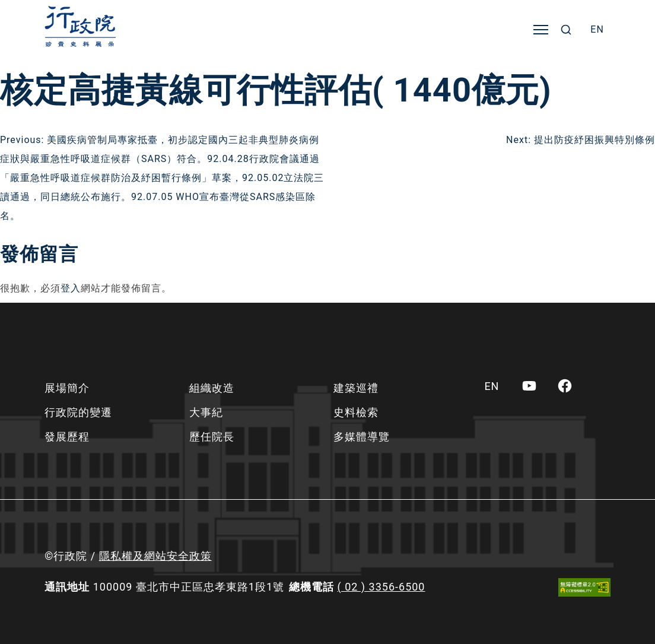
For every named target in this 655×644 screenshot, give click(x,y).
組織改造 (212, 388)
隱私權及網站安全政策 (155, 556)
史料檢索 (356, 412)
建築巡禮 (356, 388)
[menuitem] (597, 30)
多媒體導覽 (362, 437)
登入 (71, 288)
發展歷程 (67, 437)
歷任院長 (212, 437)
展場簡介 (67, 388)
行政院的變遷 (78, 412)
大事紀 (206, 412)
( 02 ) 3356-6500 (381, 587)
